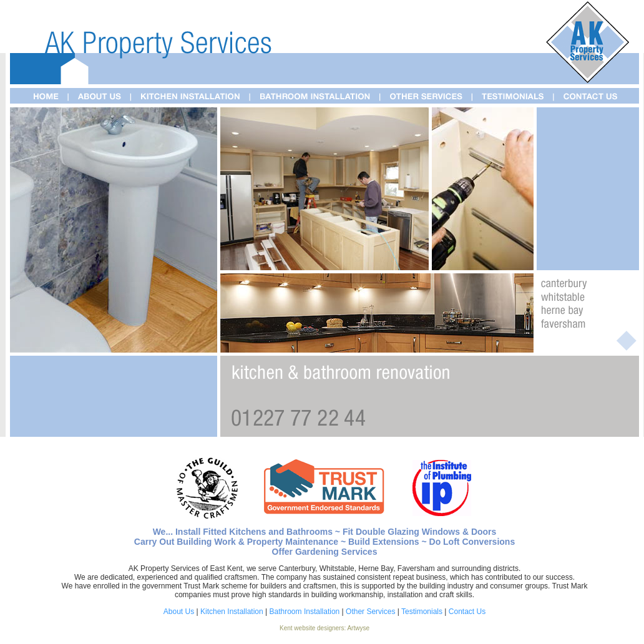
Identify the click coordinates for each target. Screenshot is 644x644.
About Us (179, 612)
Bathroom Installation (305, 612)
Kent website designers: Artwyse (324, 628)
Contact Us (467, 612)
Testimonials (422, 612)
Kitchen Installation (232, 612)
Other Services (370, 612)
